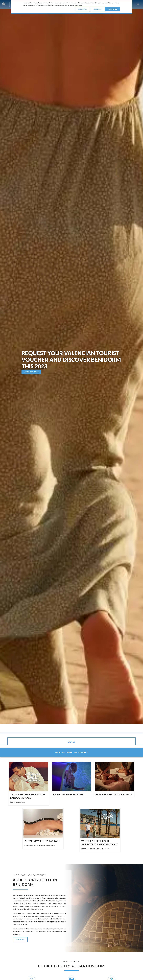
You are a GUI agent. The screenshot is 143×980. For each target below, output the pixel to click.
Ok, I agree (113, 9)
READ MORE (20, 942)
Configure (82, 9)
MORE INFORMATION (31, 372)
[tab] (71, 743)
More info (97, 9)
